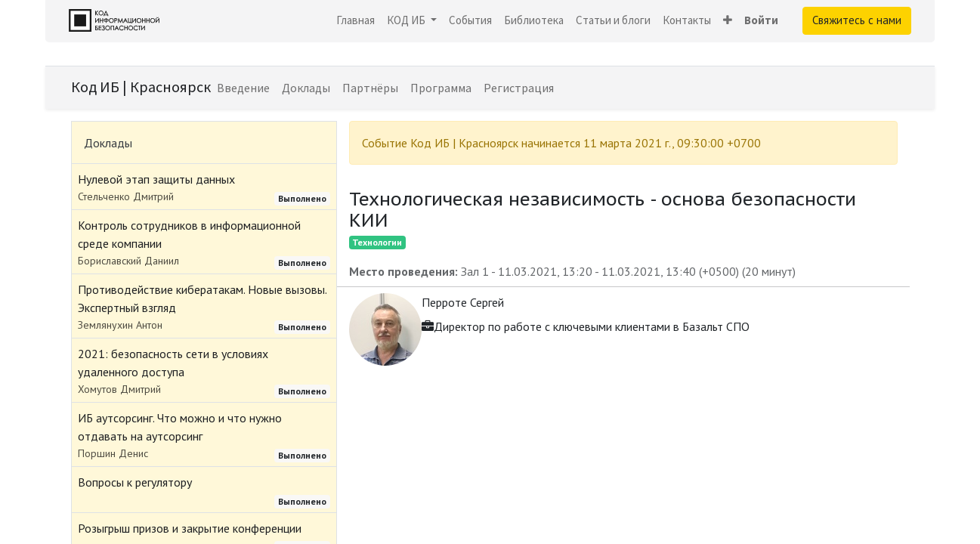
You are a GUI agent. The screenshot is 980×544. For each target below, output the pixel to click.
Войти (761, 20)
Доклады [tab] (108, 143)
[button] (728, 21)
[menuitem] (356, 21)
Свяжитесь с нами (857, 20)
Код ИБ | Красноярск (141, 87)
